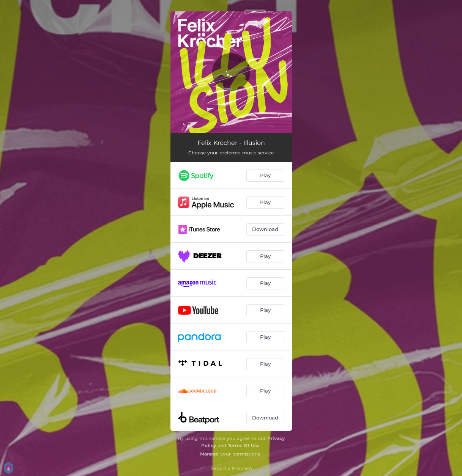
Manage (209, 454)
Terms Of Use (244, 445)
